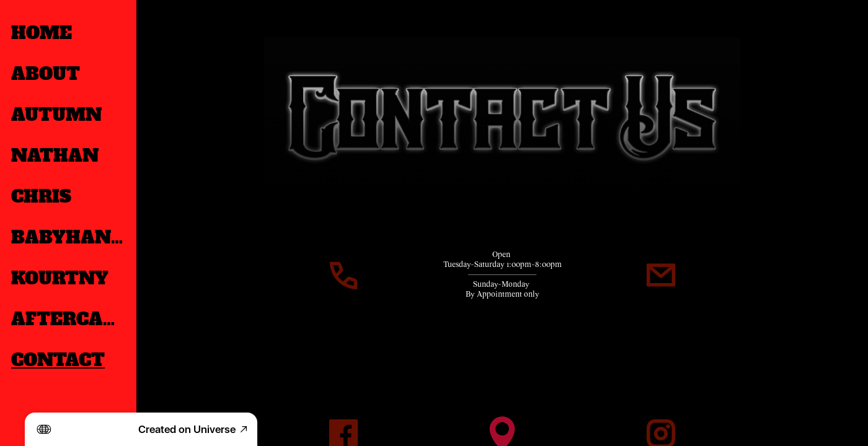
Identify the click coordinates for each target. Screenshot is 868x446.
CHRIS (41, 196)
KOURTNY (60, 278)
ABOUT (46, 74)
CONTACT (58, 360)
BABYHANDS (69, 237)
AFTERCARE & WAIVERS (69, 319)
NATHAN (55, 155)
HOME (42, 33)
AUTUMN (56, 115)
